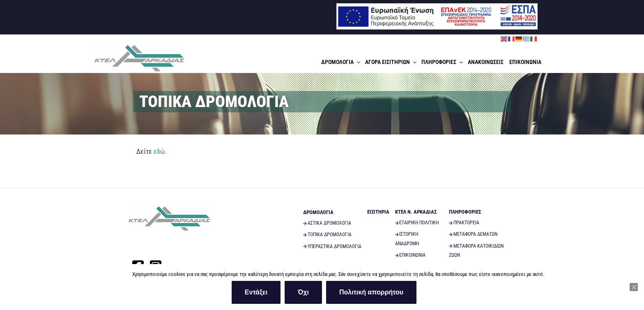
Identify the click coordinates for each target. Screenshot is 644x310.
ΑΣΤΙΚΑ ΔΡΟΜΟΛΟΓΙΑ (327, 223)
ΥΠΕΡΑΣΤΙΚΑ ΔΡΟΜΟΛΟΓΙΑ (332, 246)
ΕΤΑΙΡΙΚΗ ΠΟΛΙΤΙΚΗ (417, 223)
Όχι (303, 292)
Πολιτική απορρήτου (371, 292)
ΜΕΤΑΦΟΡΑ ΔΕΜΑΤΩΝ (473, 234)
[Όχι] (634, 287)
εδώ (159, 152)
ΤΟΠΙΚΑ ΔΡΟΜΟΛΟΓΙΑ (327, 235)
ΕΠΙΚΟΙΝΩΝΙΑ (525, 62)
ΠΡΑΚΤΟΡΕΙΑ (464, 223)
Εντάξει (256, 292)
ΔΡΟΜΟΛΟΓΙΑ (341, 62)
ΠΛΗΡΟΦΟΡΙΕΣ (443, 62)
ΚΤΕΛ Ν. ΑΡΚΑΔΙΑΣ (416, 212)
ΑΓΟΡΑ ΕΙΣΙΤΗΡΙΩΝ (391, 62)
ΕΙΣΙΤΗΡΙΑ (378, 212)
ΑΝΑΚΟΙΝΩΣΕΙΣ (486, 62)
